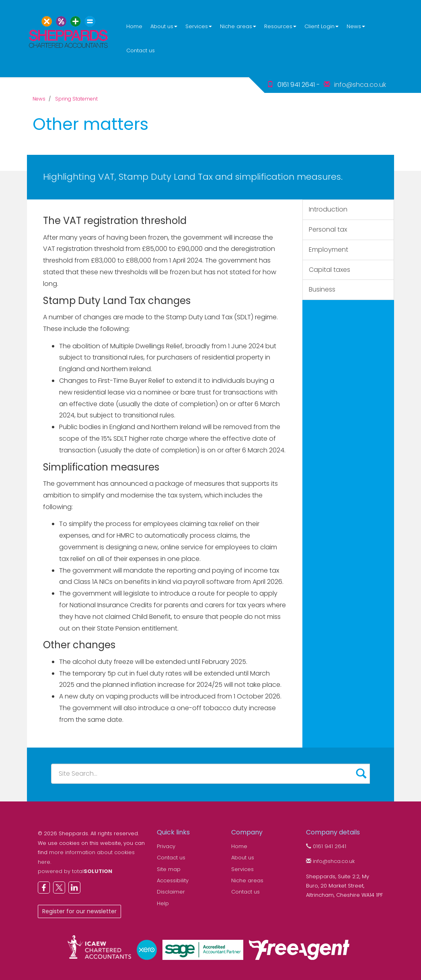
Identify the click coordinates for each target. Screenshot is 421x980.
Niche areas (238, 26)
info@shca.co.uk (360, 85)
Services (199, 26)
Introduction (328, 209)
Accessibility (173, 880)
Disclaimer (171, 892)
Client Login (321, 26)
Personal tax (328, 229)
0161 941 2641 (326, 846)
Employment (329, 250)
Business (322, 289)
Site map (169, 869)
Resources (280, 26)
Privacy (166, 846)
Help (163, 903)
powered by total (75, 871)
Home (134, 26)
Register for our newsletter (79, 911)
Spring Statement (76, 99)
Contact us (141, 50)
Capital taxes (330, 270)
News (356, 26)
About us (164, 26)
